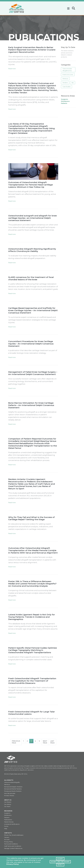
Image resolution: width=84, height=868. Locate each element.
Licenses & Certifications (12, 825)
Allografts (9, 780)
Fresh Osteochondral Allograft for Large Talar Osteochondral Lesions (32, 713)
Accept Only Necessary (60, 862)
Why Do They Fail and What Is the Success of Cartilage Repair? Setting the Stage (32, 519)
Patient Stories (9, 822)
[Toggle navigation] (69, 8)
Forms (6, 827)
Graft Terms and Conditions (13, 847)
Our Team (7, 807)
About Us (8, 800)
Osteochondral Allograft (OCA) (67, 70)
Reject (60, 865)
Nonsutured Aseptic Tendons (13, 787)
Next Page (45, 742)
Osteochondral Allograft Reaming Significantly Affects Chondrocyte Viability (32, 250)
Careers (7, 838)
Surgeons (7, 814)
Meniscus (65, 79)
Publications (8, 820)
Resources (8, 811)
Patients (7, 818)
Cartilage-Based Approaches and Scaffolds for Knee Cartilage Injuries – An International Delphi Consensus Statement (33, 311)
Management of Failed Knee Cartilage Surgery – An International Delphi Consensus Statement (33, 373)
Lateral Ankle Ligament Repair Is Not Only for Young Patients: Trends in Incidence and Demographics (32, 617)
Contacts (8, 833)
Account (7, 840)
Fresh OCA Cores (68, 75)
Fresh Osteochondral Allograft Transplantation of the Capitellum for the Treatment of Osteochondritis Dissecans (32, 681)
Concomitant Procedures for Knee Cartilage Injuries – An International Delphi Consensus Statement (31, 344)
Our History (8, 805)
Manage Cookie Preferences (13, 849)
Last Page (52, 742)
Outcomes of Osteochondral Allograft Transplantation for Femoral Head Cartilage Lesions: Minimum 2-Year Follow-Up (31, 185)
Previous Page (16, 742)
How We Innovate (10, 794)
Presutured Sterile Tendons (13, 792)
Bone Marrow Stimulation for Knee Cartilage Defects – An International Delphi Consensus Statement (31, 405)
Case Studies (66, 87)
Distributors (8, 816)
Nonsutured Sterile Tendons (13, 789)
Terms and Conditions (11, 844)
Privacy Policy (13, 864)
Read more (12, 69)
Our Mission (8, 802)
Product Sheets (9, 796)
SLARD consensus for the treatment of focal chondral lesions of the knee (31, 278)
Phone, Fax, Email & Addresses (14, 835)
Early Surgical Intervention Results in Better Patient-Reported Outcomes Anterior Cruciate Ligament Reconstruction (32, 50)
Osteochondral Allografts (12, 783)
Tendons (65, 83)
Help (6, 829)
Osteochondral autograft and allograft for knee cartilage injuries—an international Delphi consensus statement (33, 218)
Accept (60, 859)
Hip (73, 83)
